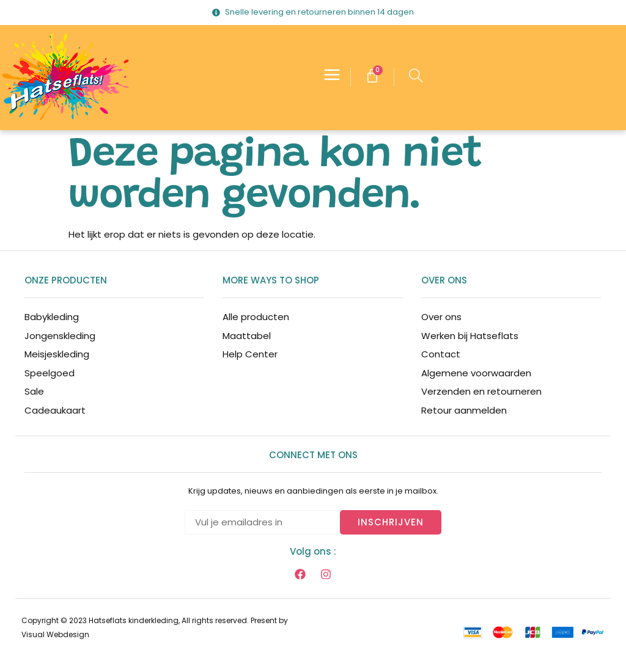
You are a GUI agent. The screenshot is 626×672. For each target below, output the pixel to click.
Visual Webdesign (55, 634)
